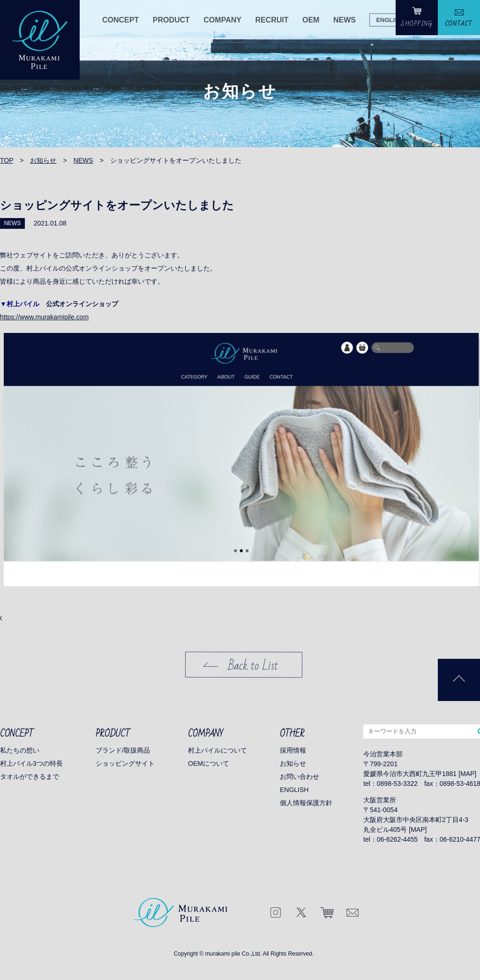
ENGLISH (390, 19)
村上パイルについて (217, 750)
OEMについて (209, 763)
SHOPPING (417, 24)
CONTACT (459, 24)
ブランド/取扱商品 (123, 750)
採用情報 (293, 750)
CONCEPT (120, 20)
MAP (467, 774)
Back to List (253, 666)
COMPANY (222, 20)
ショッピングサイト (125, 763)
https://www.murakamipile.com (44, 317)
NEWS (345, 20)
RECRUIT (272, 20)
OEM (311, 20)
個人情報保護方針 (306, 803)
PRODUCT (171, 20)
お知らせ (293, 763)
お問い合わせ (300, 776)
